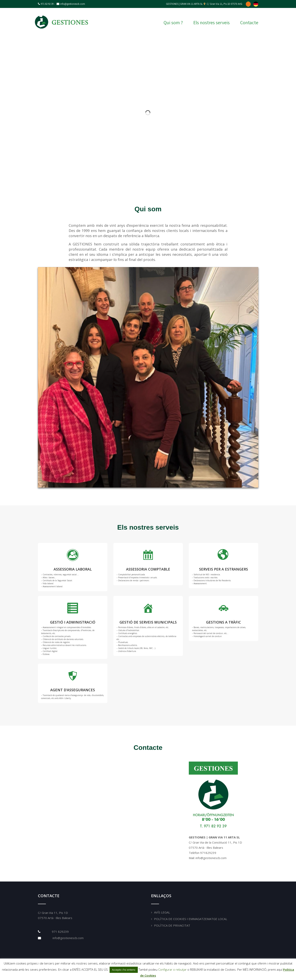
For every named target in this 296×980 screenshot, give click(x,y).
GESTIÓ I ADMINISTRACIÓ (73, 622)
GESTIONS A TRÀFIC (224, 622)
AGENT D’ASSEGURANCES (73, 690)
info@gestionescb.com (68, 938)
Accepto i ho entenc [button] (124, 970)
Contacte (249, 22)
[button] (290, 113)
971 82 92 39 (47, 4)
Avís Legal (162, 912)
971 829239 (60, 932)
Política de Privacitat (172, 925)
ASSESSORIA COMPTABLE (148, 569)
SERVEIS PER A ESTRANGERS (224, 569)
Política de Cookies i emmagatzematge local (191, 919)
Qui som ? (173, 22)
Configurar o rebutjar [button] (172, 969)
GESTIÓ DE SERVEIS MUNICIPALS (148, 622)
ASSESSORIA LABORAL (73, 569)
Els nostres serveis (212, 22)
